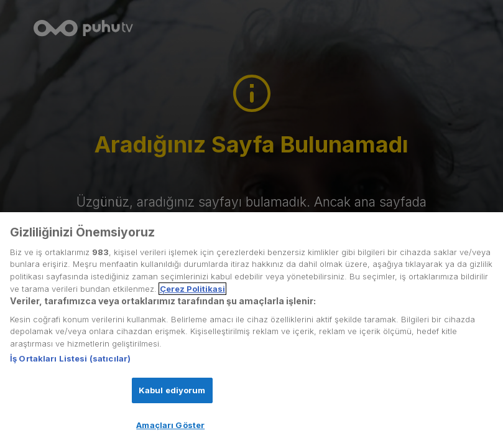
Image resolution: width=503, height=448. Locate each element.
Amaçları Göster (170, 425)
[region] (251, 330)
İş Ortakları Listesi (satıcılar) (70, 358)
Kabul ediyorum (172, 390)
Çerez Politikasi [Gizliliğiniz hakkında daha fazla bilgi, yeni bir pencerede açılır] (192, 289)
